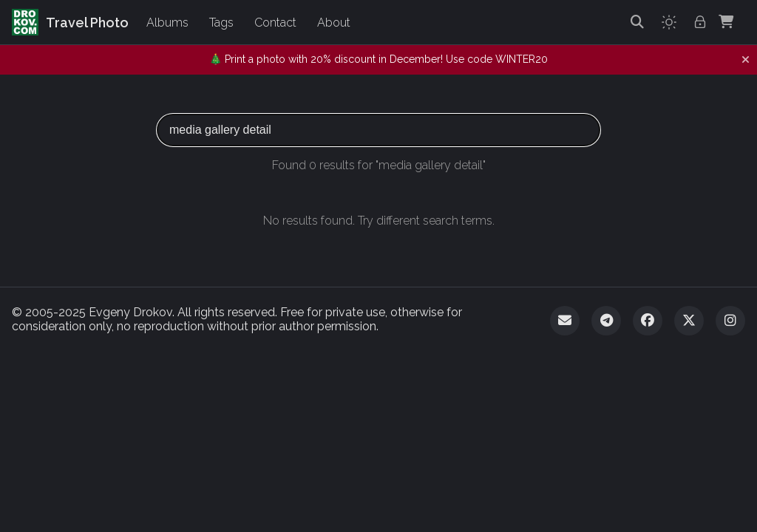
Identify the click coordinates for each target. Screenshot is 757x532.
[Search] (637, 22)
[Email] (565, 321)
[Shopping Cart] (726, 22)
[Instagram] (730, 321)
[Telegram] (606, 321)
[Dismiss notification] (746, 60)
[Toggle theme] (669, 22)
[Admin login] (700, 22)
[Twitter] (689, 321)
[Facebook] (648, 321)
